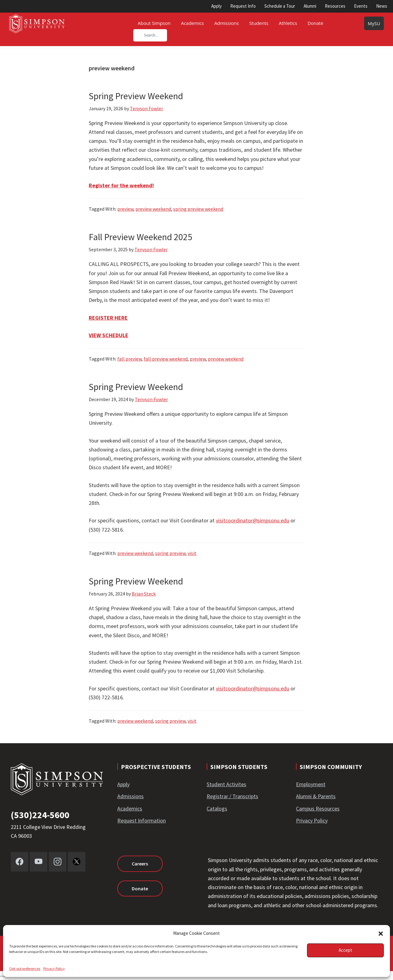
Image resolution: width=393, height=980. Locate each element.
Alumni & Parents (316, 796)
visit (192, 553)
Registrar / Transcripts (232, 796)
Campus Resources (318, 808)
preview (125, 209)
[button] (381, 934)
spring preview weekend (198, 209)
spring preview (170, 553)
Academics (130, 808)
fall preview (129, 359)
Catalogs (217, 808)
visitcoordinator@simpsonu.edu (253, 688)
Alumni (310, 6)
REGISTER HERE (108, 318)
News (382, 6)
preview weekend (153, 209)
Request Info (243, 6)
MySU (374, 23)
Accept (345, 950)
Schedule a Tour (280, 6)
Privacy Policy (54, 968)
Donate (140, 888)
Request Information (142, 820)
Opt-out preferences (25, 968)
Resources (335, 6)
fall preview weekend (166, 359)
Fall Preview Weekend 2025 (140, 237)
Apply (216, 6)
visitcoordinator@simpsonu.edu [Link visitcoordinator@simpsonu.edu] (253, 520)
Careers (140, 864)
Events (361, 6)
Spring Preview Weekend (136, 96)
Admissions (130, 796)
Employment (311, 784)
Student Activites (226, 784)
